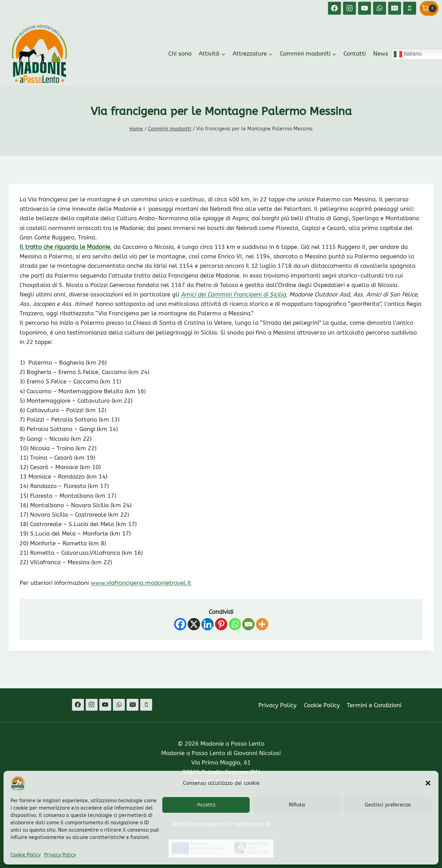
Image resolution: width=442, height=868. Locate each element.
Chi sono (180, 53)
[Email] (395, 8)
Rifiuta (297, 805)
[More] (262, 624)
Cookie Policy (26, 855)
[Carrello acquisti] (429, 8)
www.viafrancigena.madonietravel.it (141, 583)
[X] (194, 624)
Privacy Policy (60, 855)
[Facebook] (334, 8)
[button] (428, 783)
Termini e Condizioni (374, 705)
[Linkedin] (208, 624)
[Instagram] (350, 8)
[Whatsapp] (235, 624)
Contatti (355, 53)
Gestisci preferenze (388, 805)
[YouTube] (365, 8)
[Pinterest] (221, 624)
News (381, 53)
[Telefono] (410, 8)
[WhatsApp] (380, 8)
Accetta (206, 805)
